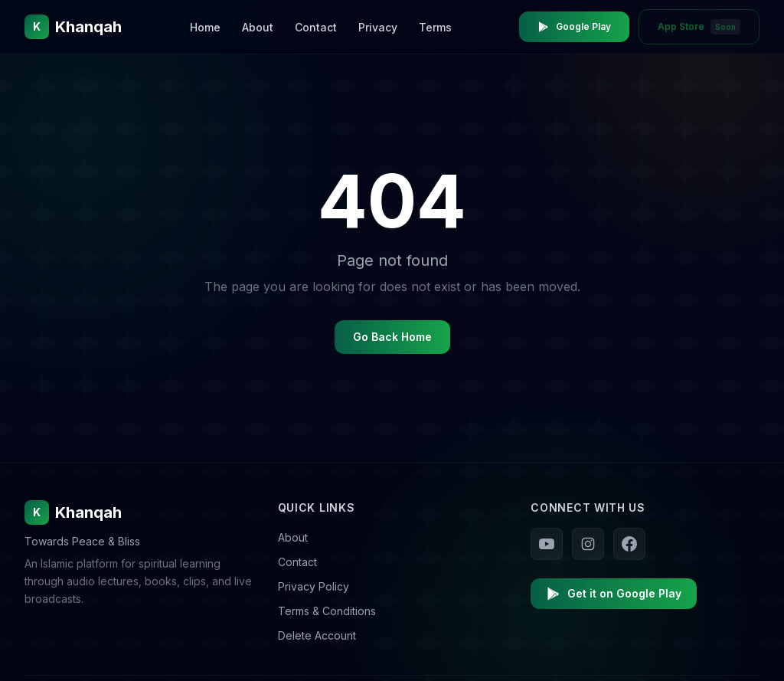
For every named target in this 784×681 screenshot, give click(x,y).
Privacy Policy (314, 586)
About (258, 27)
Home (205, 27)
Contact (316, 27)
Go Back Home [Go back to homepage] (392, 337)
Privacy (378, 27)
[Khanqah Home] (73, 27)
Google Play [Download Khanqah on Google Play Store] (574, 27)
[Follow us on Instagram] (588, 544)
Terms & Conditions (327, 611)
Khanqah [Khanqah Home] (73, 512)
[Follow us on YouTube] (547, 544)
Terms (435, 27)
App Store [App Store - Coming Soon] (699, 27)
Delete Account (317, 635)
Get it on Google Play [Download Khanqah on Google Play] (614, 594)
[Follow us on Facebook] (629, 544)
